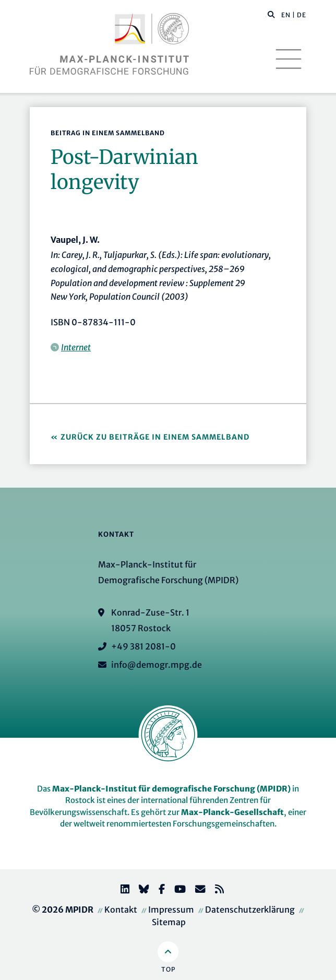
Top (168, 969)
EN (286, 15)
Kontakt (121, 910)
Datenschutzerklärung (250, 910)
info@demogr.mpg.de (157, 665)
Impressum (171, 910)
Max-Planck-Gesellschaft (232, 812)
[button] (271, 14)
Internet (76, 347)
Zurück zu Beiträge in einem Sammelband (155, 437)
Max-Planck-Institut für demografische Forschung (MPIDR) (171, 789)
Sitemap (169, 922)
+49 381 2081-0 (143, 646)
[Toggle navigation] (289, 59)
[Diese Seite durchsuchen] (266, 15)
